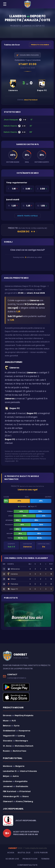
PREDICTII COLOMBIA (40, 45)
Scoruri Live (12, 859)
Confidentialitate (27, 865)
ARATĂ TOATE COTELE (27, 216)
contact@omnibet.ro (17, 678)
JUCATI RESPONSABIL (26, 821)
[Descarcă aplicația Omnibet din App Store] (27, 697)
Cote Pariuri (41, 853)
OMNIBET (13, 848)
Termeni (45, 859)
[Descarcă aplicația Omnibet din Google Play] (27, 687)
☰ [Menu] (5, 4)
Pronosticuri (30, 859)
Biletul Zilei (24, 853)
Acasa (11, 853)
